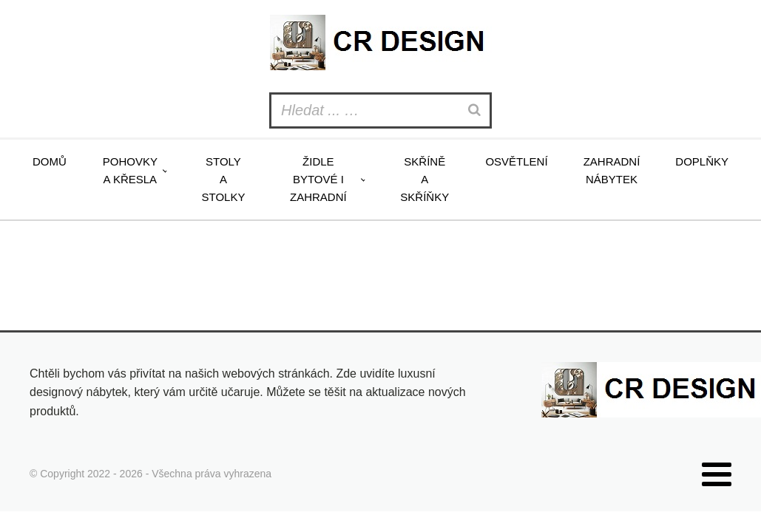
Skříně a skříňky (425, 179)
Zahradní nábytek (612, 170)
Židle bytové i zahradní (318, 179)
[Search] (476, 110)
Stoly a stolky (224, 179)
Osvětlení (516, 161)
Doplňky (702, 161)
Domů (50, 161)
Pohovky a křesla (130, 170)
